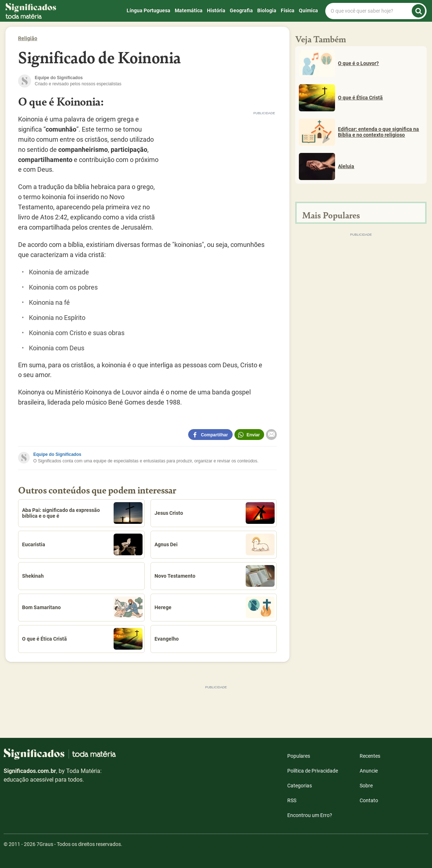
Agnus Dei (215, 544)
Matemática (189, 10)
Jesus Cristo (215, 513)
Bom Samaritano (82, 607)
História (216, 10)
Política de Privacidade (313, 771)
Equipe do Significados (57, 454)
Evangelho (167, 639)
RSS (292, 800)
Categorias (300, 786)
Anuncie (369, 771)
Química (308, 10)
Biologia (267, 10)
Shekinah (33, 576)
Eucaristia (82, 544)
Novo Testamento (215, 576)
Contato (369, 800)
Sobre (366, 786)
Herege (215, 607)
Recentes (370, 756)
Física (288, 10)
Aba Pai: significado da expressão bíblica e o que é (82, 513)
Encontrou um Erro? (310, 815)
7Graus (45, 844)
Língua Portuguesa (149, 10)
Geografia (241, 10)
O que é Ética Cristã (82, 639)
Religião (28, 38)
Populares (299, 756)
